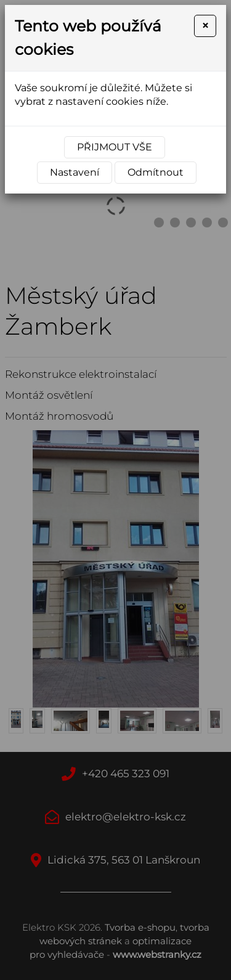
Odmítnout (156, 172)
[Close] (205, 26)
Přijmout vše (115, 147)
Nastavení (75, 172)
